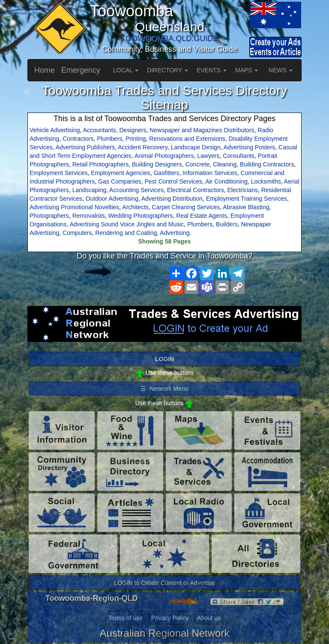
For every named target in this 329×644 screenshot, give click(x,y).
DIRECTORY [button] (167, 70)
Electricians (243, 190)
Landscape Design (196, 147)
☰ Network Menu (164, 389)
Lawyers (208, 156)
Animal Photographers (164, 156)
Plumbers (109, 139)
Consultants (239, 156)
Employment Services (58, 173)
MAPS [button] (247, 70)
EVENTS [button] (212, 70)
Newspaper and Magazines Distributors (202, 130)
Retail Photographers (101, 164)
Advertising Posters (250, 147)
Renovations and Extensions (187, 139)
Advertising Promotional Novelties (74, 207)
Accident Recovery (143, 147)
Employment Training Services (247, 199)
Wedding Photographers (141, 216)
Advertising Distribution (172, 199)
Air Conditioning (226, 181)
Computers (77, 233)
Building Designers (157, 164)
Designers (133, 130)
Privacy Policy (170, 618)
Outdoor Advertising (112, 199)
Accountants (100, 130)
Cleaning (225, 164)
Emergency (81, 70)
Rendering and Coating (126, 233)
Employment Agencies (121, 173)
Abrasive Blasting (246, 207)
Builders (227, 224)
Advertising (175, 233)
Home (45, 70)
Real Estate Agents (202, 216)
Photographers (49, 216)
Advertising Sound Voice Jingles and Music (127, 224)
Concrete (197, 164)
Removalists (89, 216)
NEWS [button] (281, 70)
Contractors (78, 139)
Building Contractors (267, 164)
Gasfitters (166, 173)
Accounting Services (136, 190)
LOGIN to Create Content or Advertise (164, 583)
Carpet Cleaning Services (186, 207)
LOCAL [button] (126, 70)
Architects (135, 207)
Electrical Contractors (196, 190)
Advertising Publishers (85, 147)
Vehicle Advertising (55, 130)
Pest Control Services (174, 181)
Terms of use (126, 618)
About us (209, 618)
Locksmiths (266, 181)
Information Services (210, 173)
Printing (136, 139)
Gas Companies (120, 181)
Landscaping (89, 190)
